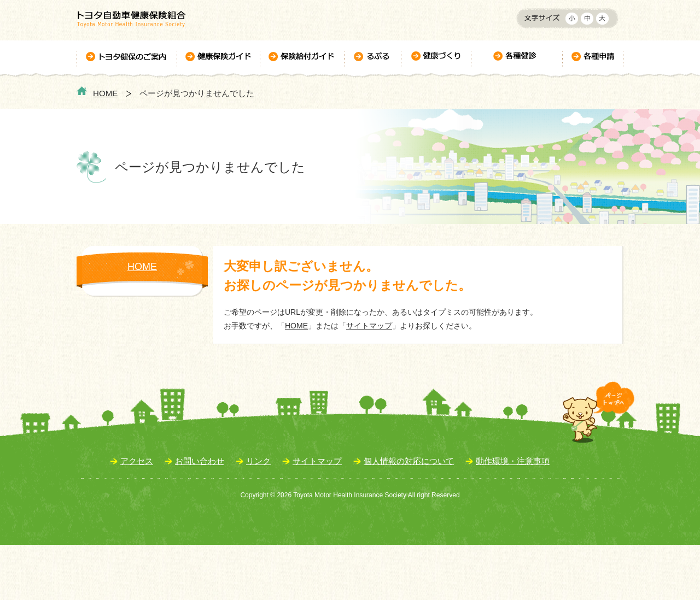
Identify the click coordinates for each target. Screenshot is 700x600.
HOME (105, 93)
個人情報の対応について (409, 461)
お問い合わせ (200, 461)
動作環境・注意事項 (513, 461)
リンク (258, 461)
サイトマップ (369, 326)
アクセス (137, 461)
